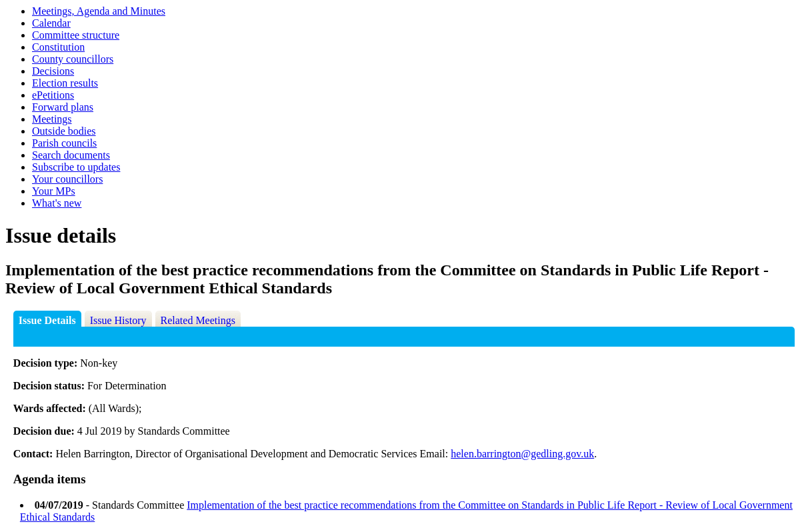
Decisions (53, 71)
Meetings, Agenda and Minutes (99, 11)
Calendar (51, 23)
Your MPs (54, 191)
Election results (65, 83)
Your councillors (67, 179)
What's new (57, 203)
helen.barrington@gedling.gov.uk (522, 454)
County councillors (73, 59)
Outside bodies (64, 131)
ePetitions (53, 95)
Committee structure (76, 35)
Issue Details (47, 320)
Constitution (58, 47)
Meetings (52, 119)
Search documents (71, 155)
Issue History (118, 320)
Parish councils (64, 143)
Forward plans (63, 107)
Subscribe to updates (76, 167)
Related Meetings (198, 320)
